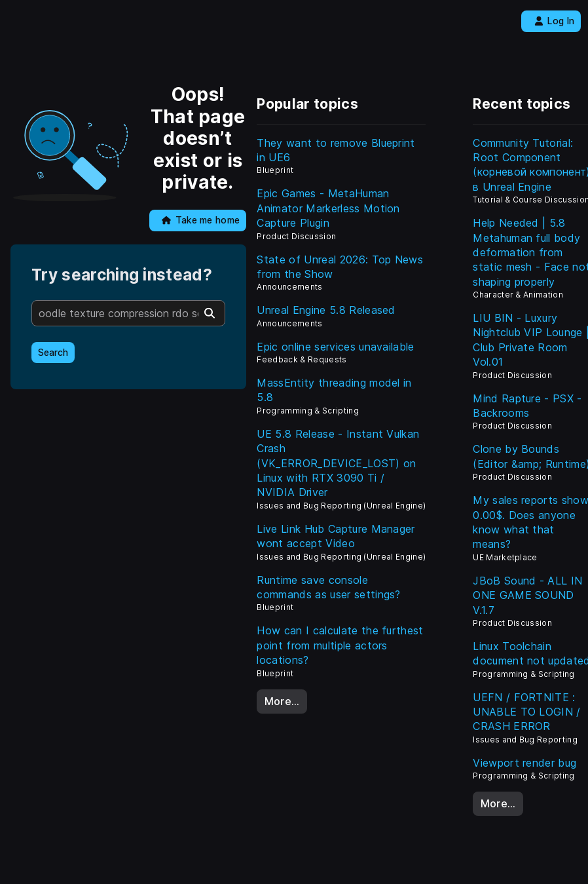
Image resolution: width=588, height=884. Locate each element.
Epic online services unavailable (335, 347)
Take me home (201, 220)
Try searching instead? (122, 275)
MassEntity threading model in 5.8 (334, 390)
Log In (554, 21)
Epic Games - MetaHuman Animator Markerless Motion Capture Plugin (328, 208)
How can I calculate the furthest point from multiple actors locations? (340, 645)
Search (53, 353)
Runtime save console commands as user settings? (328, 587)
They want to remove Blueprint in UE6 (336, 150)
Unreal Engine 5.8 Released (326, 310)
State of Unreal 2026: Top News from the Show (340, 267)
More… (282, 701)
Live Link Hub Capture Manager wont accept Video (336, 536)
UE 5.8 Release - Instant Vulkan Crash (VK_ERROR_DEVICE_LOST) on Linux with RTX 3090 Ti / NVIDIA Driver (338, 463)
